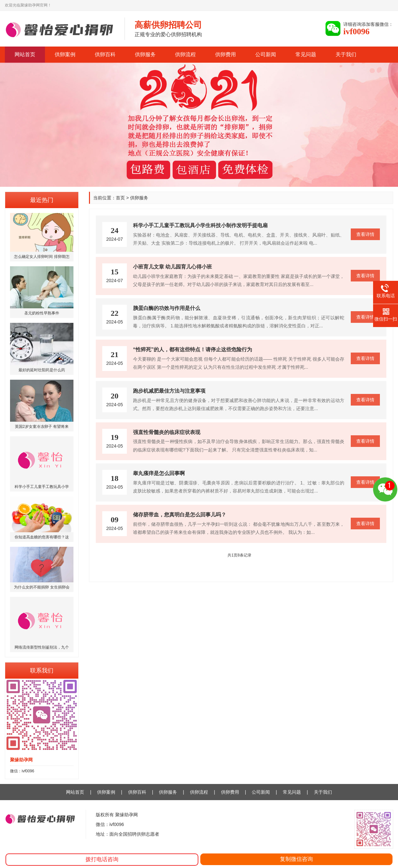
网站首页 (25, 54)
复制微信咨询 (296, 859)
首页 (120, 198)
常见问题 (306, 54)
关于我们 (346, 54)
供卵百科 (105, 54)
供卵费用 (226, 54)
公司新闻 (266, 54)
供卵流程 (185, 54)
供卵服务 (145, 54)
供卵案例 (65, 54)
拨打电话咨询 (102, 859)
